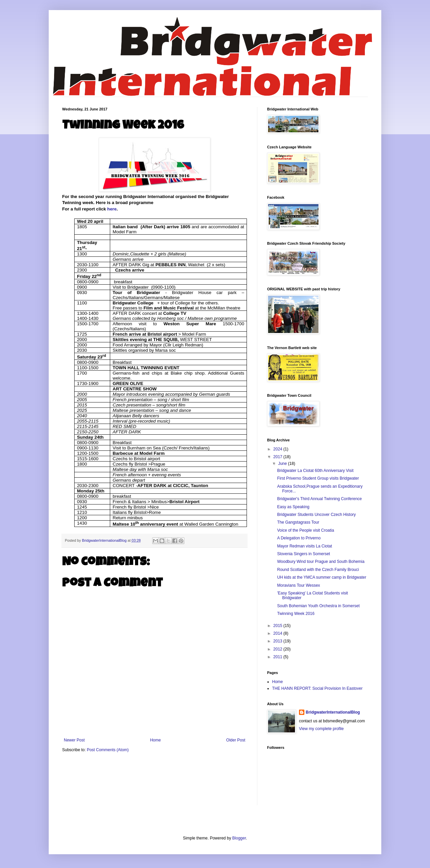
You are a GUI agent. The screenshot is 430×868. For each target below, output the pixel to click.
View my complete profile (321, 729)
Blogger (239, 838)
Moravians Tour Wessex (299, 585)
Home (156, 740)
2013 (278, 641)
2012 (278, 649)
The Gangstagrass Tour (298, 522)
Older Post (236, 740)
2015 (278, 626)
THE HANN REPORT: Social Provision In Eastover (317, 688)
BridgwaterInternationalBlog (333, 712)
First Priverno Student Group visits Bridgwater (318, 478)
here (112, 209)
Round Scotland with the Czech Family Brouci (318, 570)
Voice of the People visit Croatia (306, 530)
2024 (278, 449)
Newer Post (74, 740)
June (283, 464)
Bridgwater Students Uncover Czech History (316, 515)
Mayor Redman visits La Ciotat (305, 546)
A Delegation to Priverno (299, 538)
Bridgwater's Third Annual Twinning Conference (319, 499)
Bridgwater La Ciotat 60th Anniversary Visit (315, 471)
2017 (278, 457)
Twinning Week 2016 (296, 614)
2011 (278, 657)
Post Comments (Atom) (108, 750)
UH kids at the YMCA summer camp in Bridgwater (322, 577)
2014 (278, 633)
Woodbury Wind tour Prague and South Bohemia (321, 562)
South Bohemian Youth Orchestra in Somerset (318, 606)
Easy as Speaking (293, 507)
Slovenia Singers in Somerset (304, 554)
